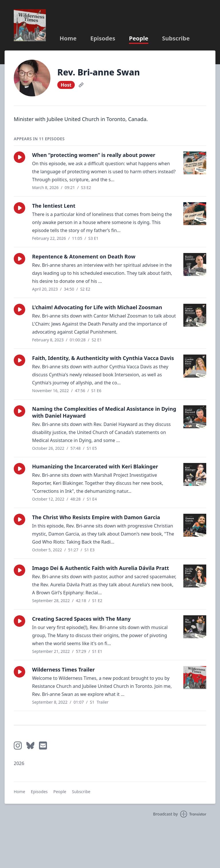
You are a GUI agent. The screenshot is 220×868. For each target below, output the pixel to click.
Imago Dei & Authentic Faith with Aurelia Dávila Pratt (101, 568)
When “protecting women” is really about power (94, 155)
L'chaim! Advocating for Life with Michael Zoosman (97, 307)
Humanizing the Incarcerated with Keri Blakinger (95, 466)
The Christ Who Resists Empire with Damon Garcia (96, 517)
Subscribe (176, 38)
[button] (19, 157)
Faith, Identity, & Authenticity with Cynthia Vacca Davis (103, 358)
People (139, 38)
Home (68, 38)
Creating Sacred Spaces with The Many (81, 619)
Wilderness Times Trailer (63, 670)
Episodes (103, 38)
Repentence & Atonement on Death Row (84, 256)
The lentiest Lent (54, 206)
